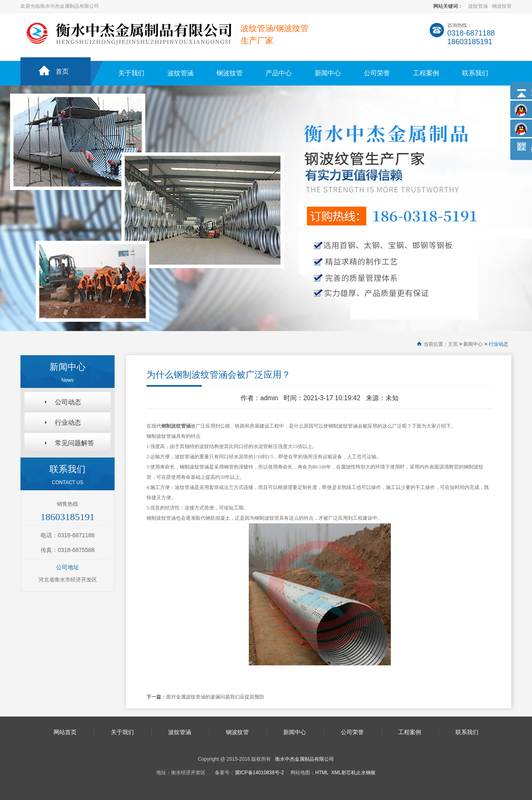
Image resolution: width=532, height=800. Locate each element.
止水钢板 (366, 773)
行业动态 (498, 344)
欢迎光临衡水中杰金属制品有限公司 (60, 6)
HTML (322, 773)
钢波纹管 (502, 6)
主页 (453, 344)
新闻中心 (328, 73)
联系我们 (475, 73)
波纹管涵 (478, 6)
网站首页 (65, 732)
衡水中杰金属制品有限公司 (304, 759)
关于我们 (131, 73)
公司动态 (68, 402)
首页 (62, 71)
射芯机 (349, 773)
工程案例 (426, 73)
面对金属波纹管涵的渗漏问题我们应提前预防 (215, 697)
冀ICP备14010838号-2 (259, 773)
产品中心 (279, 73)
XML (336, 773)
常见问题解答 (74, 443)
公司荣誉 (377, 73)
